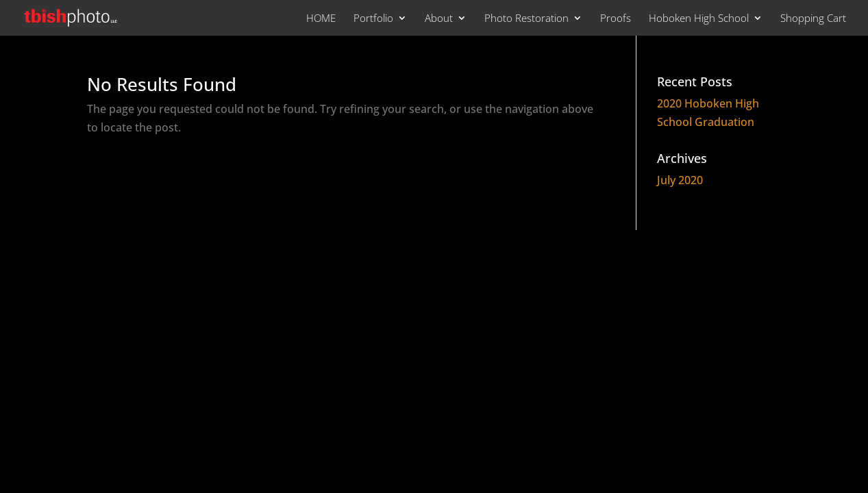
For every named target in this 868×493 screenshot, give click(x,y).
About (439, 19)
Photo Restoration (526, 19)
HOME (321, 19)
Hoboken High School (699, 19)
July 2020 (680, 180)
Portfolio (373, 19)
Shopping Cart (813, 19)
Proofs (616, 19)
